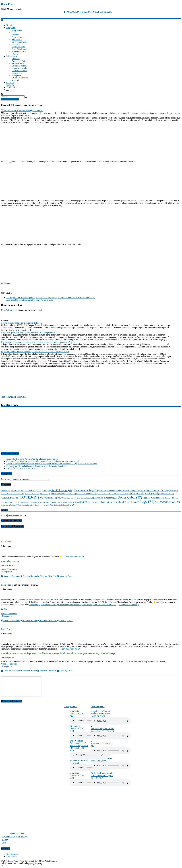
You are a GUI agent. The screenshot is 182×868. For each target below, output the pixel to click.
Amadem (16, 59)
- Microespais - (98, 707)
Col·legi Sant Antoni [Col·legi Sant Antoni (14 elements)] (123, 494)
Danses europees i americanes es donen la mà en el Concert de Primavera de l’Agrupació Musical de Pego (52, 464)
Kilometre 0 (17, 39)
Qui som (10, 82)
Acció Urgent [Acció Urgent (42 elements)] (62, 490)
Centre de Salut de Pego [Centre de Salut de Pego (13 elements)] (107, 494)
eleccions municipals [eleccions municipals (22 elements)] (153, 498)
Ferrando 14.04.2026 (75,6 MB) (79, 762)
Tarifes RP (11, 87)
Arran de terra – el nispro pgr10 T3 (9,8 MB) (102, 759)
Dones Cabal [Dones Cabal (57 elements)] (130, 497)
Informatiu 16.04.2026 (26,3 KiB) (77, 713)
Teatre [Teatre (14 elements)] (14, 505)
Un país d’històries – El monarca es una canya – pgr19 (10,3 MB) (101, 714)
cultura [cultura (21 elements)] (89, 498)
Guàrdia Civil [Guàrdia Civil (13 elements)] (9, 502)
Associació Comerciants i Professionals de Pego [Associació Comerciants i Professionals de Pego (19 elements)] (119, 491)
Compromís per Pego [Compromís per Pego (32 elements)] (145, 493)
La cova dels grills (20, 42)
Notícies (10, 25)
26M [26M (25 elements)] (46, 490)
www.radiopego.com (10, 561)
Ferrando (16, 35)
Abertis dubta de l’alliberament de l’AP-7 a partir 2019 (31, 300)
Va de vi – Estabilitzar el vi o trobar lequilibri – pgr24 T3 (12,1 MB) (103, 776)
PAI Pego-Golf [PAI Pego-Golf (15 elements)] (94, 502)
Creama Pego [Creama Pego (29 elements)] (54, 498)
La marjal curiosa (19, 66)
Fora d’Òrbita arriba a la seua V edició (23, 468)
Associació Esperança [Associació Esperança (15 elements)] (33, 494)
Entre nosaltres (18, 37)
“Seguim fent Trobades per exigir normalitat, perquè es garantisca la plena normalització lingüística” (51, 297)
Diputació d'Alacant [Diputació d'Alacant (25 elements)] (106, 498)
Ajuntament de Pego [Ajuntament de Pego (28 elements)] (86, 490)
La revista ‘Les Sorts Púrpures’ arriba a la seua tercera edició (32, 459)
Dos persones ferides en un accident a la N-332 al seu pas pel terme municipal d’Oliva (38, 342)
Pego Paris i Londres (21, 49)
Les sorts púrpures (19, 71)
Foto (4, 609)
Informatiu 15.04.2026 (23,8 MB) (77, 775)
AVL (4, 843)
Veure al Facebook (9, 569)
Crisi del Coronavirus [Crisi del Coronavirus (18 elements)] (74, 498)
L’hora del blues (19, 47)
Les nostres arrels (19, 68)
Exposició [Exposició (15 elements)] (169, 498)
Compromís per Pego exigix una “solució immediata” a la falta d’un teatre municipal (43, 461)
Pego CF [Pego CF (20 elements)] (160, 502)
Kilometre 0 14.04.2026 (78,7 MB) (77, 728)
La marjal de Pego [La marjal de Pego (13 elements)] (39, 502)
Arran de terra (18, 63)
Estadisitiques (12, 854)
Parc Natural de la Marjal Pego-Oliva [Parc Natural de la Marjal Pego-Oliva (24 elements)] (120, 502)
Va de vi (15, 80)
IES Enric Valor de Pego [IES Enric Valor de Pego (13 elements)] (23, 502)
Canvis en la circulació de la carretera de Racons (22, 323)
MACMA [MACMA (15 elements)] (65, 502)
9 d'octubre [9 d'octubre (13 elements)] (15, 491)
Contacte (10, 85)
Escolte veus (17, 73)
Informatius (17, 30)
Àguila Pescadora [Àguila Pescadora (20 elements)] (66, 505)
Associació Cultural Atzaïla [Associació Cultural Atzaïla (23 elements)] (154, 490)
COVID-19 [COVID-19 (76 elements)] (32, 497)
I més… (15, 54)
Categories (6, 479)
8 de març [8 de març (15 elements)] (6, 491)
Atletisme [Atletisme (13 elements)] (46, 494)
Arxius (4, 515)
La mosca (16, 44)
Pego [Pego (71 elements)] (147, 501)
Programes (11, 28)
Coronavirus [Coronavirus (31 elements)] (10, 498)
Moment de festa (19, 51)
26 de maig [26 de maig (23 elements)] (34, 490)
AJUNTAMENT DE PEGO (14, 397)
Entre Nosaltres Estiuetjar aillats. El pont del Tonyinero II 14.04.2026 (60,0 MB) (79, 746)
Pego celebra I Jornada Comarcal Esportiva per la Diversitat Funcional (36, 466)
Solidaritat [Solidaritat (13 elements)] (5, 505)
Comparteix (7, 572)
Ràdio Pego (7, 4)
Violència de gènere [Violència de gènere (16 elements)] (26, 505)
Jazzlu (14, 32)
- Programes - (71, 707)
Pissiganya (16, 75)
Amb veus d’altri (19, 61)
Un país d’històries (20, 78)
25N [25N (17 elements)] (24, 491)
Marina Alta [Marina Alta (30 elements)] (79, 502)
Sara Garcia (25, 111)
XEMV (5, 840)
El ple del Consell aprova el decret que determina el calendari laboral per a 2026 (35, 352)
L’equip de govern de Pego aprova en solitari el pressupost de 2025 (30, 332)
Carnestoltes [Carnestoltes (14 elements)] (82, 494)
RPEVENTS (12, 856)
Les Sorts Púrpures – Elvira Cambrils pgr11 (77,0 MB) (103, 730)
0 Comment (37, 111)
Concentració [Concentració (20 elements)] (167, 494)
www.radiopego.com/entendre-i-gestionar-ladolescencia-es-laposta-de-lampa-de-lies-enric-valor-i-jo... (73, 605)
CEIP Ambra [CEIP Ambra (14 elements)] (93, 494)
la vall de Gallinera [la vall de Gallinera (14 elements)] (53, 502)
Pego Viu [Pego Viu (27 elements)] (173, 502)
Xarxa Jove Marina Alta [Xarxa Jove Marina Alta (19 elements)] (46, 505)
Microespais (12, 56)
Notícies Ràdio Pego (10, 99)
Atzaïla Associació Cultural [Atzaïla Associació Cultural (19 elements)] (63, 494)
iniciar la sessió (13, 310)
